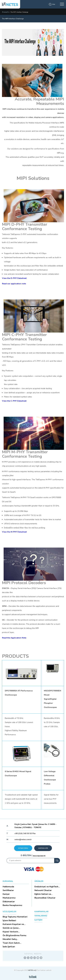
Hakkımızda (8, 887)
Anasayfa (5, 12)
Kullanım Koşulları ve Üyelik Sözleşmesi (13, 924)
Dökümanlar (9, 902)
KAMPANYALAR (41, 912)
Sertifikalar (8, 890)
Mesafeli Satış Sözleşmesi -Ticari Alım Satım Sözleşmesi (14, 939)
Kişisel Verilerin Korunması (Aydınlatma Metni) (14, 932)
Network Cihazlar (43, 890)
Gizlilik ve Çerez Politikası (11, 928)
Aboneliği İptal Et (39, 856)
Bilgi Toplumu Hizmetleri (15, 917)
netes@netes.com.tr (23, 840)
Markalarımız (9, 898)
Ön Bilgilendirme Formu (14, 935)
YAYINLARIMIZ (41, 916)
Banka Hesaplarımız (12, 905)
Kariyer (6, 894)
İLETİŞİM (38, 920)
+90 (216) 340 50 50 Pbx (25, 834)
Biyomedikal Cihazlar (45, 898)
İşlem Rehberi (9, 921)
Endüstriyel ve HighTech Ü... (46, 887)
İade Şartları (9, 947)
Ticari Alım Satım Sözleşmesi (11, 943)
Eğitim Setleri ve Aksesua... (43, 894)
